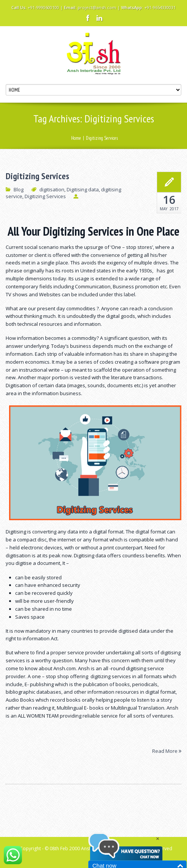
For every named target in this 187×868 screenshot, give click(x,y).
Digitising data (83, 189)
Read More (167, 751)
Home (76, 138)
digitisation (52, 189)
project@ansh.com (97, 7)
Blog (19, 189)
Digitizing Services (37, 176)
